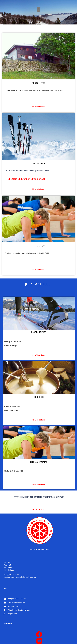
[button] (38, 9)
